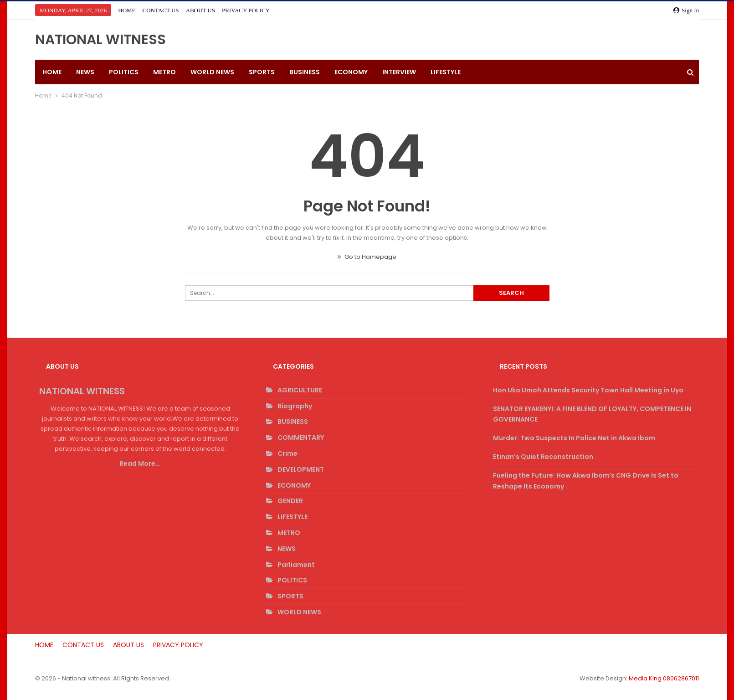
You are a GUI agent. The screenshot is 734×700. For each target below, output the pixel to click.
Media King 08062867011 (664, 678)
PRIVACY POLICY (246, 10)
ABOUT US (200, 10)
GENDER (290, 501)
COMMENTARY (301, 437)
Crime (287, 453)
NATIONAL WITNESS (100, 40)
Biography (295, 406)
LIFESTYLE (446, 72)
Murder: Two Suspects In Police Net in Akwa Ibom (574, 438)
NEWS (85, 72)
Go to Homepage (367, 257)
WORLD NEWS (212, 72)
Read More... (140, 463)
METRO (164, 72)
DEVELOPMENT (301, 469)
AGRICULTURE (300, 390)
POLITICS (124, 72)
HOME (127, 10)
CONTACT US (161, 10)
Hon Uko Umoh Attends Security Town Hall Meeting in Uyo (588, 390)
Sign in (686, 10)
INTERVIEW (399, 72)
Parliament (296, 565)
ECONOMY (351, 72)
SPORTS (262, 72)
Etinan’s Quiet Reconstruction (543, 457)
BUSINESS (305, 72)
